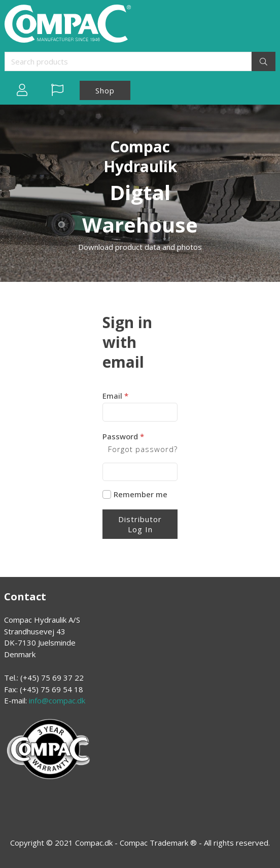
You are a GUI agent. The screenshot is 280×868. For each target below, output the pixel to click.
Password (123, 436)
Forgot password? (143, 449)
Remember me (141, 494)
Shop (105, 90)
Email (115, 396)
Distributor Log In (140, 524)
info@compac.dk (57, 700)
